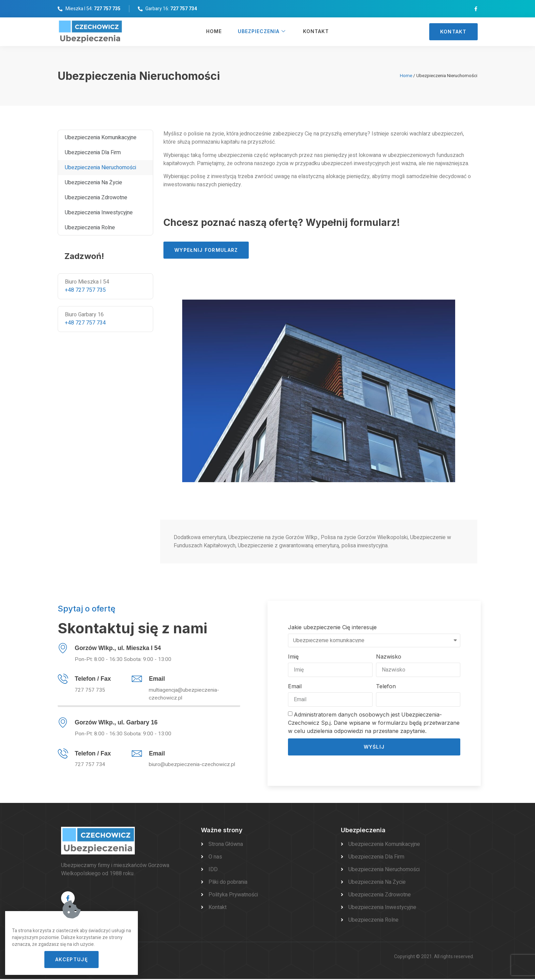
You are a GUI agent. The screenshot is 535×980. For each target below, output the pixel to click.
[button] (453, 32)
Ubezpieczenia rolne (90, 228)
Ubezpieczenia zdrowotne (96, 198)
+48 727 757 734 (85, 323)
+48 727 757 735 (85, 290)
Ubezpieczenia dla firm (93, 153)
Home (213, 32)
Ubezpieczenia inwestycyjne (99, 213)
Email (295, 686)
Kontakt (316, 32)
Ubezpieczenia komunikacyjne (101, 138)
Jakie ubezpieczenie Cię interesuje (332, 627)
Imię (293, 657)
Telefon (386, 686)
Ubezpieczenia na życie (93, 183)
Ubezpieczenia (262, 32)
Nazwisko (389, 657)
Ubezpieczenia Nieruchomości (100, 168)
